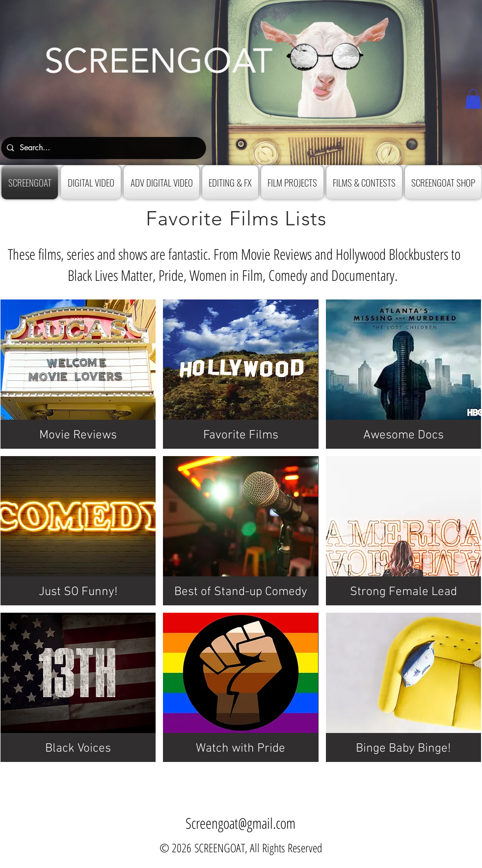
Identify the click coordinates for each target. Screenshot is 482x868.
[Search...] (102, 148)
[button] (473, 99)
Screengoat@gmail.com (241, 823)
